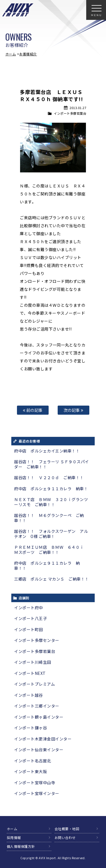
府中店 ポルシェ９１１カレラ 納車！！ (47, 566)
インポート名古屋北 (33, 761)
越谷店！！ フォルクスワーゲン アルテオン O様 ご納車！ (51, 534)
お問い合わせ (65, 837)
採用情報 (14, 837)
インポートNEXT (30, 673)
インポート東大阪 (31, 771)
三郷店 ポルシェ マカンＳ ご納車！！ (52, 579)
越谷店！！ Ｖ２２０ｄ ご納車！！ (49, 477)
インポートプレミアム (34, 684)
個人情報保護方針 (21, 846)
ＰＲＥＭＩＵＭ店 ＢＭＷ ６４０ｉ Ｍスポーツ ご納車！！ (51, 550)
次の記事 (73, 410)
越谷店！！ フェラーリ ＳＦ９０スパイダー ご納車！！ (52, 464)
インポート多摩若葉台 (70, 113)
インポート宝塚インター (37, 793)
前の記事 (33, 410)
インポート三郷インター (37, 706)
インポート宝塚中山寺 (35, 783)
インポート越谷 (29, 695)
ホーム (11, 54)
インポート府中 (29, 608)
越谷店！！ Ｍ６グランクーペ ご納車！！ (49, 518)
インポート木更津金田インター (43, 739)
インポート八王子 (31, 618)
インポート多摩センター (37, 640)
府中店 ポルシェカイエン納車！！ (47, 451)
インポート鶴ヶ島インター (39, 717)
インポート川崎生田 (33, 662)
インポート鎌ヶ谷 (31, 728)
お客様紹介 (28, 54)
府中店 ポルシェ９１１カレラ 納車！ (51, 489)
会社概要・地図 (67, 829)
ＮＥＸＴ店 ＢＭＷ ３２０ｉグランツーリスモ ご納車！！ (51, 502)
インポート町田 (29, 629)
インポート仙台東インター (39, 750)
